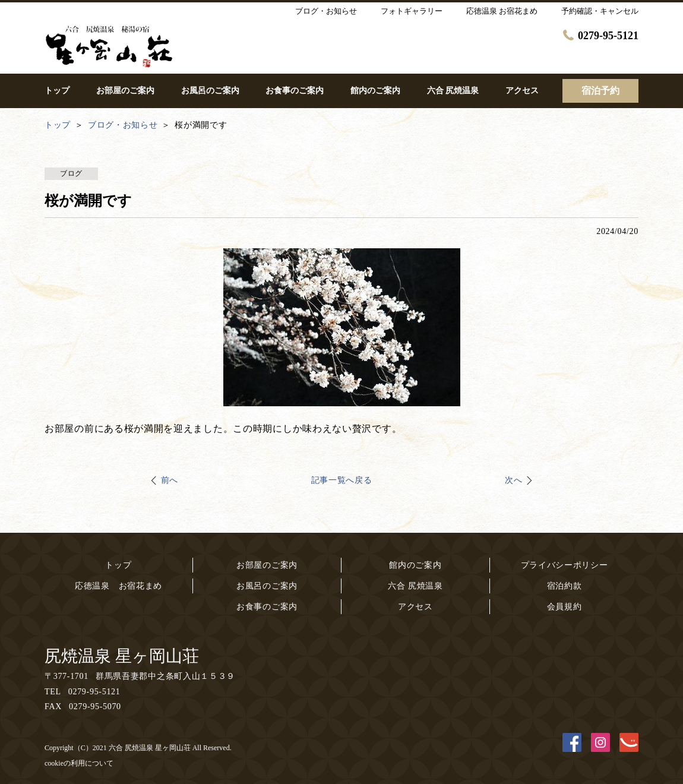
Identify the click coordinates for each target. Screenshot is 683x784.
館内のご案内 (415, 565)
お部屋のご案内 (267, 565)
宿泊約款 (565, 586)
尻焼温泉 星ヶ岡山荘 (122, 656)
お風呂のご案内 (267, 586)
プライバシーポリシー (565, 565)
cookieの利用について (79, 763)
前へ (170, 480)
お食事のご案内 (267, 607)
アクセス (415, 607)
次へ (513, 480)
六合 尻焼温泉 (415, 586)
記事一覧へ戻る (342, 480)
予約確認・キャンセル (600, 11)
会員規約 (565, 607)
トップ (118, 565)
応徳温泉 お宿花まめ (118, 586)
